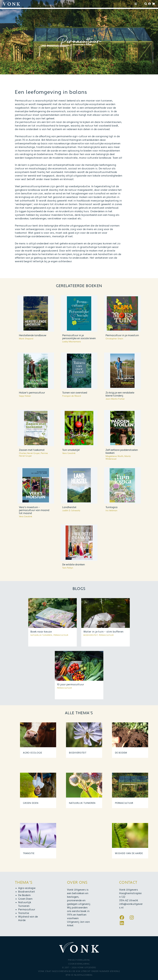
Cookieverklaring (79, 964)
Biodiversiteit (27, 892)
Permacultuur (27, 910)
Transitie (24, 913)
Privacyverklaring (79, 960)
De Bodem (24, 895)
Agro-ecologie (27, 888)
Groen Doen (25, 899)
